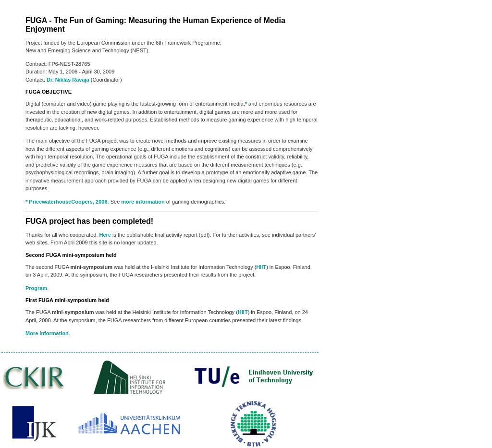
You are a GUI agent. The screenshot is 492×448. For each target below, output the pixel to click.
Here (105, 235)
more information (143, 202)
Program (36, 288)
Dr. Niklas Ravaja (68, 80)
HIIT (261, 267)
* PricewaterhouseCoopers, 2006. (67, 202)
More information (47, 333)
